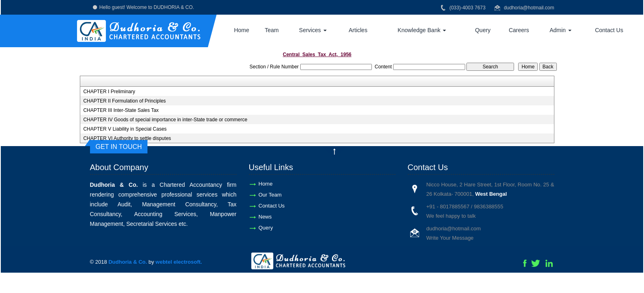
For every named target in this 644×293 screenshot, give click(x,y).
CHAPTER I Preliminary (109, 92)
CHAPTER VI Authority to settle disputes (127, 138)
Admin (560, 30)
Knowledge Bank (422, 30)
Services (313, 30)
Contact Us (609, 30)
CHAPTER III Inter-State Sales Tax (121, 110)
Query (483, 30)
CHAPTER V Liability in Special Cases (125, 129)
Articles (358, 30)
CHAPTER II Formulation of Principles (124, 101)
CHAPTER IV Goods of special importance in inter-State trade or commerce (165, 120)
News (265, 217)
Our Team (270, 195)
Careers (519, 30)
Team (272, 30)
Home (241, 30)
